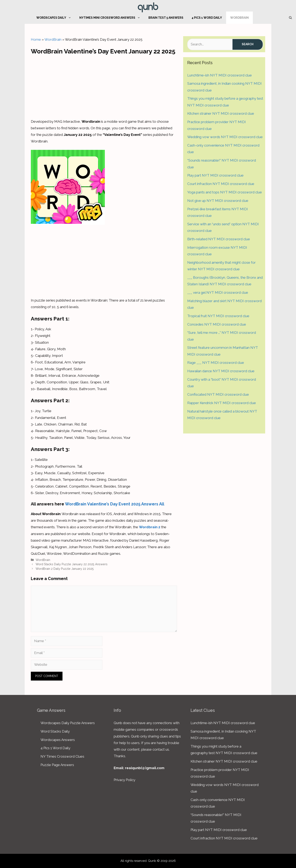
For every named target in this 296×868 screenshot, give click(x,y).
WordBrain (239, 18)
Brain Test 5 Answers (166, 18)
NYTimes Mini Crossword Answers (112, 18)
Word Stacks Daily (55, 731)
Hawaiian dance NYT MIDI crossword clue (221, 371)
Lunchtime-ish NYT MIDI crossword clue (220, 75)
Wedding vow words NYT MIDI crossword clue (225, 137)
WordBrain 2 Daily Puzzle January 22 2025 (65, 569)
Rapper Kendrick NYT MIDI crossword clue (222, 403)
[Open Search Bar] (290, 18)
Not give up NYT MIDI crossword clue (218, 201)
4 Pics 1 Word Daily (207, 18)
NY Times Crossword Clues (62, 756)
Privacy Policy (124, 780)
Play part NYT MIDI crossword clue (215, 175)
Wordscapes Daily (56, 18)
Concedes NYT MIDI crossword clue (217, 324)
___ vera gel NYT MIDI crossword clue (218, 292)
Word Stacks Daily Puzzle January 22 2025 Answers (72, 564)
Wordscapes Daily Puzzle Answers (68, 723)
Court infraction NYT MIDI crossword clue (221, 184)
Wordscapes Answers (58, 740)
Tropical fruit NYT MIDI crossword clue (218, 316)
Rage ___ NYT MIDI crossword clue (216, 363)
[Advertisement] (104, 86)
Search (248, 44)
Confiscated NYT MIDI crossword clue (218, 394)
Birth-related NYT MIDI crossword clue (219, 239)
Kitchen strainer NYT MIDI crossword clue (221, 113)
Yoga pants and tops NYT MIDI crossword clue (225, 192)
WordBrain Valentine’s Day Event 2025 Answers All (115, 504)
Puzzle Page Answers (57, 765)
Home (36, 39)
